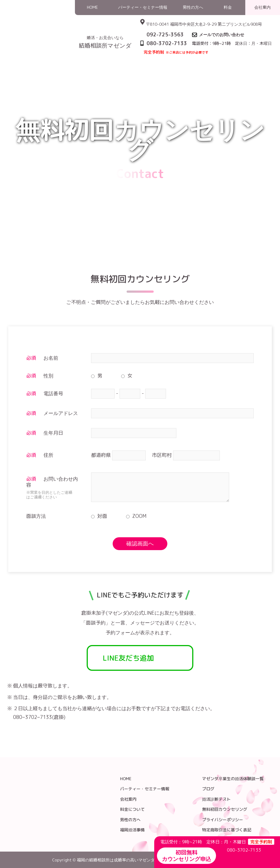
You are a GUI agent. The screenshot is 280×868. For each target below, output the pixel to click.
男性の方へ (130, 820)
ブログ (208, 789)
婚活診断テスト (216, 799)
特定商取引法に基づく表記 (227, 830)
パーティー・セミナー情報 (145, 789)
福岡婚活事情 (132, 830)
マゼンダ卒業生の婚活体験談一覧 (233, 779)
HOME (220, 58)
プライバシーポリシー (223, 820)
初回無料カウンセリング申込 (186, 856)
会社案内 (128, 799)
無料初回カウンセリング (225, 809)
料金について (132, 809)
